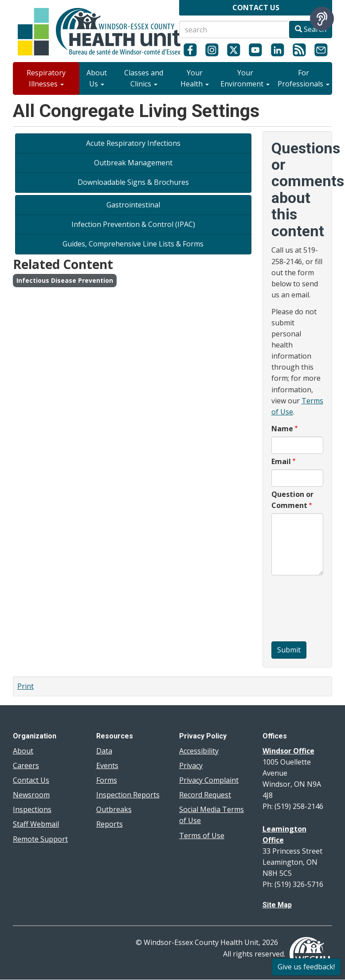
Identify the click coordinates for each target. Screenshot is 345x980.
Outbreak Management (133, 163)
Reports (110, 824)
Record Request (205, 795)
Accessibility (199, 751)
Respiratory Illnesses (46, 78)
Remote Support (40, 839)
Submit (289, 650)
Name (282, 429)
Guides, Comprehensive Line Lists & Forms (133, 244)
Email (281, 461)
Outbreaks (114, 809)
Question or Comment (292, 500)
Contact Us (31, 780)
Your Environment (245, 78)
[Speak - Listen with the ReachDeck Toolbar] (322, 19)
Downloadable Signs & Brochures (133, 182)
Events (107, 765)
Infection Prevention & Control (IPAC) (133, 224)
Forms (107, 780)
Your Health (195, 78)
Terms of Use (202, 836)
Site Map (277, 905)
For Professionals (304, 78)
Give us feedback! (306, 967)
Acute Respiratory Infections (133, 143)
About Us (97, 78)
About (23, 751)
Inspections (32, 809)
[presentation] (308, 609)
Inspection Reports (128, 795)
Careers (26, 765)
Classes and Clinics (144, 78)
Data (104, 751)
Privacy (191, 765)
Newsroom (31, 795)
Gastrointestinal (133, 205)
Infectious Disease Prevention (65, 280)
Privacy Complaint (209, 780)
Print (25, 686)
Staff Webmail (36, 824)
